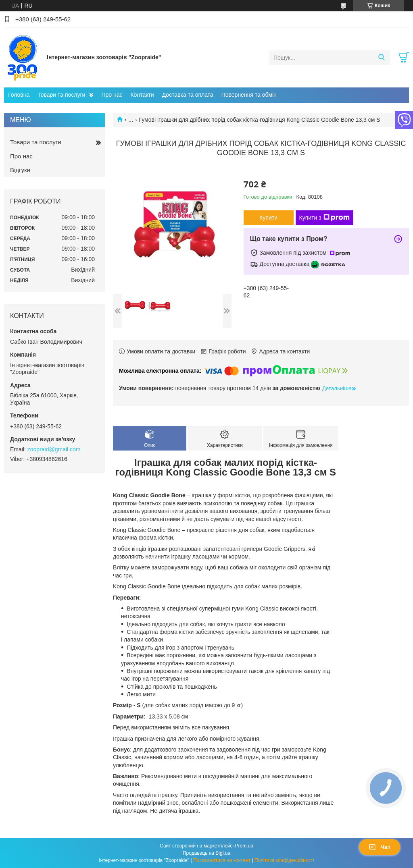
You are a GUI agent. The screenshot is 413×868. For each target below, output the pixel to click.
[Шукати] (381, 58)
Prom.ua (244, 846)
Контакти (142, 95)
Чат (380, 847)
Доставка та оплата (188, 95)
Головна (19, 95)
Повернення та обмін (249, 95)
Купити (268, 218)
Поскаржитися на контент (222, 860)
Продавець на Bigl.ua (206, 853)
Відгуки (20, 170)
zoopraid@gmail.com (54, 449)
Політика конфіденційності (284, 860)
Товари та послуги (61, 95)
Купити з (324, 218)
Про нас (112, 95)
